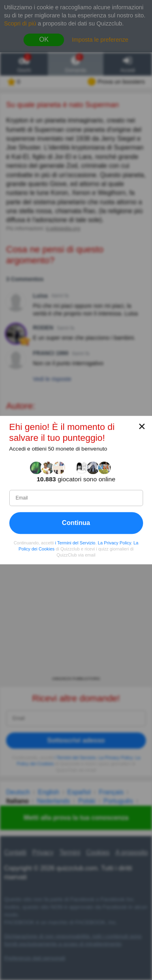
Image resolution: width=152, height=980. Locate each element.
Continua (76, 523)
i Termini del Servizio (75, 543)
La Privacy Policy (114, 543)
